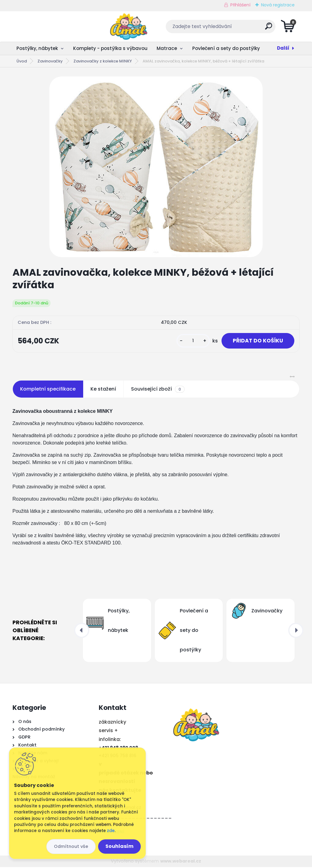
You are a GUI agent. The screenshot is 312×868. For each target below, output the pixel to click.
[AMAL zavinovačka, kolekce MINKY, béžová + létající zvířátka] (156, 167)
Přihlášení (240, 5)
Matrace (167, 48)
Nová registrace (278, 5)
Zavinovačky (50, 61)
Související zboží (158, 390)
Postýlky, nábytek (37, 48)
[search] (230, 28)
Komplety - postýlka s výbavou (110, 48)
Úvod (22, 61)
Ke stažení (103, 390)
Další (283, 48)
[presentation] (82, 631)
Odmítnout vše (71, 846)
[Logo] (50, 27)
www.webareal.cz (181, 862)
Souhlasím (119, 846)
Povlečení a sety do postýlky (226, 48)
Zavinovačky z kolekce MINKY (103, 61)
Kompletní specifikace (48, 390)
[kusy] (190, 341)
